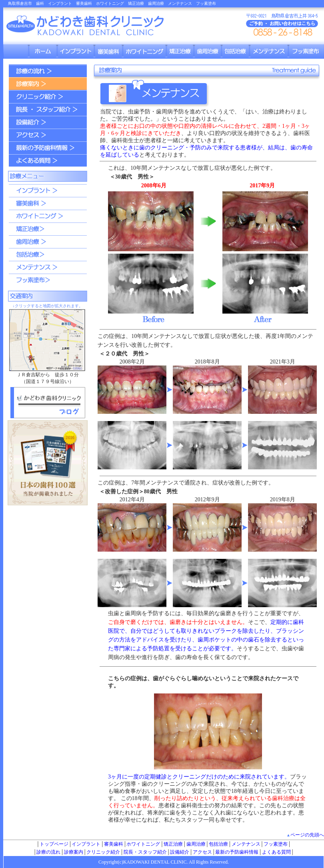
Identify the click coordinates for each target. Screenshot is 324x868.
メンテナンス (246, 844)
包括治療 (218, 844)
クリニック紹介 (103, 852)
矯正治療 (173, 844)
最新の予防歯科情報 (237, 852)
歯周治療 (196, 844)
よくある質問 (276, 852)
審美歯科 (114, 844)
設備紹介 (180, 852)
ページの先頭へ (307, 835)
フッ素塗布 (276, 844)
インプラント (86, 844)
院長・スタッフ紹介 (145, 852)
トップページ (54, 844)
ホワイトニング (143, 844)
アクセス (202, 852)
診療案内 (74, 852)
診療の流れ (48, 852)
